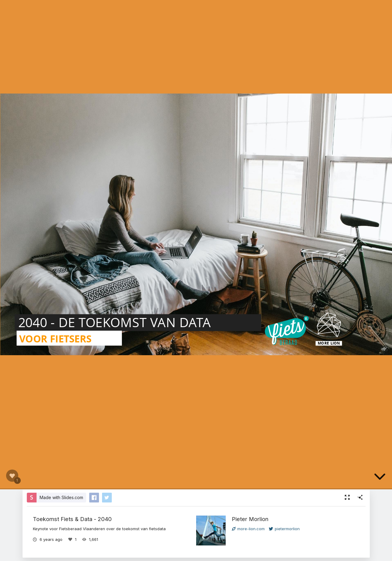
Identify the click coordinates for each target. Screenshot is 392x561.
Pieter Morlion (250, 519)
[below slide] (380, 478)
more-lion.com (248, 529)
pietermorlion (284, 529)
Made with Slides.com (61, 497)
